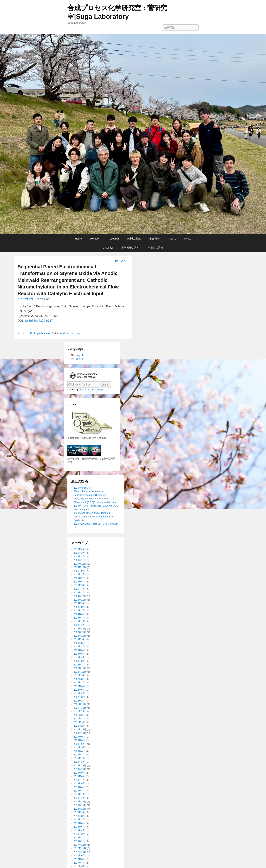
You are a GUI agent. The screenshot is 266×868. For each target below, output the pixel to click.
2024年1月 (79, 625)
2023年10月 (80, 636)
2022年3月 (79, 697)
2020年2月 (79, 758)
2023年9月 (79, 639)
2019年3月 (79, 791)
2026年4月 (79, 549)
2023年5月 (79, 654)
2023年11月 (80, 632)
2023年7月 (79, 647)
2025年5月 (79, 585)
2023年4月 (79, 657)
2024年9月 (79, 603)
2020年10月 (80, 733)
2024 (32, 333)
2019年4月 (79, 787)
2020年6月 (79, 744)
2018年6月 (79, 823)
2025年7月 (79, 578)
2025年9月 (79, 571)
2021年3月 (79, 722)
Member (95, 239)
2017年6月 (79, 866)
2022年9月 (79, 675)
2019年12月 (80, 766)
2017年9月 (79, 856)
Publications (134, 239)
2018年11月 (80, 805)
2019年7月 (79, 780)
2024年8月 (79, 607)
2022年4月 (79, 693)
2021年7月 (79, 711)
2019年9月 (79, 773)
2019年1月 (79, 798)
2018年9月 (79, 812)
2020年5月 (79, 747)
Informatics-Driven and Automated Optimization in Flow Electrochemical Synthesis (93, 517)
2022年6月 (79, 686)
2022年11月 (80, 668)
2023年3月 (79, 661)
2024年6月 (79, 614)
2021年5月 (79, 715)
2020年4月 (79, 751)
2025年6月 (79, 582)
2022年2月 (79, 701)
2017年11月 (80, 848)
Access (172, 239)
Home (78, 239)
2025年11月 (80, 564)
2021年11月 (80, 704)
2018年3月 (79, 834)
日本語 (79, 359)
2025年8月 (79, 574)
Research (113, 239)
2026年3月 (79, 553)
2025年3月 (79, 593)
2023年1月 (79, 665)
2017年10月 (80, 852)
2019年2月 (79, 794)
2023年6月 (79, 650)
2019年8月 (79, 776)
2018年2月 (79, 838)
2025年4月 (79, 589)
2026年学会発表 (82, 488)
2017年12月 (80, 845)
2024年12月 (80, 596)
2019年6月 (79, 783)
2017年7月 (79, 863)
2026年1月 (79, 560)
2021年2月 (79, 726)
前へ (115, 261)
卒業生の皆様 (156, 248)
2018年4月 (79, 830)
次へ (125, 261)
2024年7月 (79, 610)
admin (39, 299)
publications (44, 333)
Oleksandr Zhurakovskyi (91, 390)
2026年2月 (79, 557)
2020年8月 (79, 740)
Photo (188, 239)
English (80, 355)
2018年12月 (80, 802)
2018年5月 (79, 827)
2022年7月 (79, 683)
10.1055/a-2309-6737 (39, 321)
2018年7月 (79, 819)
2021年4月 (79, 719)
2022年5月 (79, 690)
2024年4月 (79, 618)
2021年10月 (80, 708)
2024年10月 (80, 600)
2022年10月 (80, 672)
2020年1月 (79, 762)
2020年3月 (79, 755)
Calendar (108, 248)
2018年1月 (79, 841)
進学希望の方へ (130, 248)
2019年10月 (80, 769)
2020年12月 (80, 729)
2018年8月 (79, 816)
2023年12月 (80, 629)
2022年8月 (79, 679)
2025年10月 (80, 567)
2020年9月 (79, 737)
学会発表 (154, 239)
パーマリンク (74, 333)
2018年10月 (80, 809)
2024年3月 (79, 621)
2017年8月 (79, 859)
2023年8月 (79, 643)
